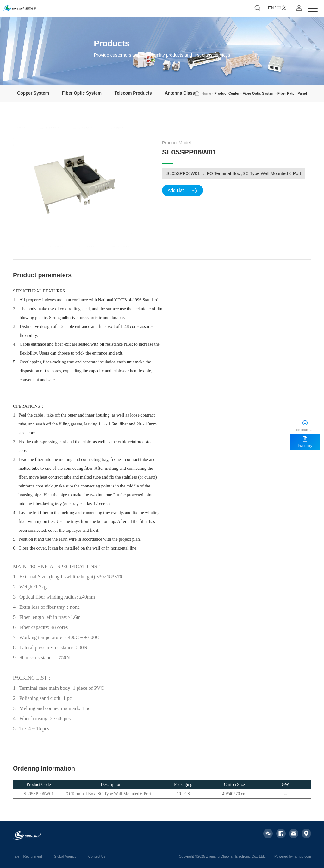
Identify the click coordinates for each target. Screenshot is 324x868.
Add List (183, 192)
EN (271, 8)
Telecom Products (133, 93)
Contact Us (97, 856)
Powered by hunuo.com (293, 856)
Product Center (227, 93)
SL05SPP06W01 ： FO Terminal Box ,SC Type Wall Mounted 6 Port (234, 173)
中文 (282, 8)
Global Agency (65, 856)
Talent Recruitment (28, 856)
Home (206, 93)
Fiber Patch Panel (292, 93)
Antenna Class (180, 93)
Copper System (33, 93)
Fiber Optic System (82, 93)
